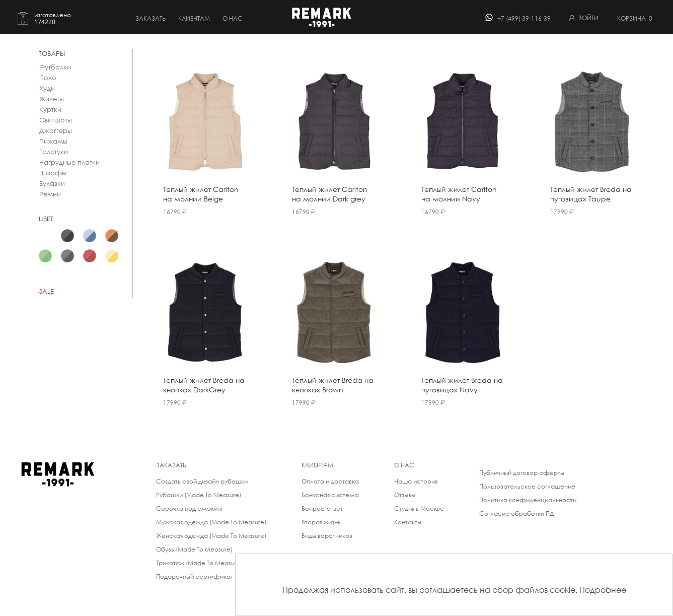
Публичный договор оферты (522, 473)
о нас (233, 18)
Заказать (151, 18)
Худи (47, 88)
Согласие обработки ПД (517, 514)
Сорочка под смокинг (190, 508)
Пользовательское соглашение (527, 486)
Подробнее (603, 590)
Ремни (50, 194)
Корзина (635, 18)
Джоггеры (56, 131)
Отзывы (405, 495)
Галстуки (54, 152)
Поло (48, 78)
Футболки (55, 67)
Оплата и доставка (330, 481)
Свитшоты (56, 120)
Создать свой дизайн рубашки (202, 481)
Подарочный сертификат (195, 576)
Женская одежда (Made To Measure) (211, 536)
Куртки (50, 110)
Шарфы (53, 173)
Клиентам (194, 18)
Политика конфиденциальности (528, 500)
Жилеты (52, 99)
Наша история (416, 481)
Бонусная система (330, 495)
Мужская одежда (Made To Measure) (211, 522)
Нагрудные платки (69, 162)
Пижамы (53, 141)
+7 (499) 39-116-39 (524, 18)
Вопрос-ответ (322, 508)
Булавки (52, 184)
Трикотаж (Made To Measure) (199, 563)
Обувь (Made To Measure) (194, 549)
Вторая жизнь (321, 522)
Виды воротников (327, 536)
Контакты (408, 522)
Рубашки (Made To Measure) (199, 495)
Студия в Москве (419, 508)
